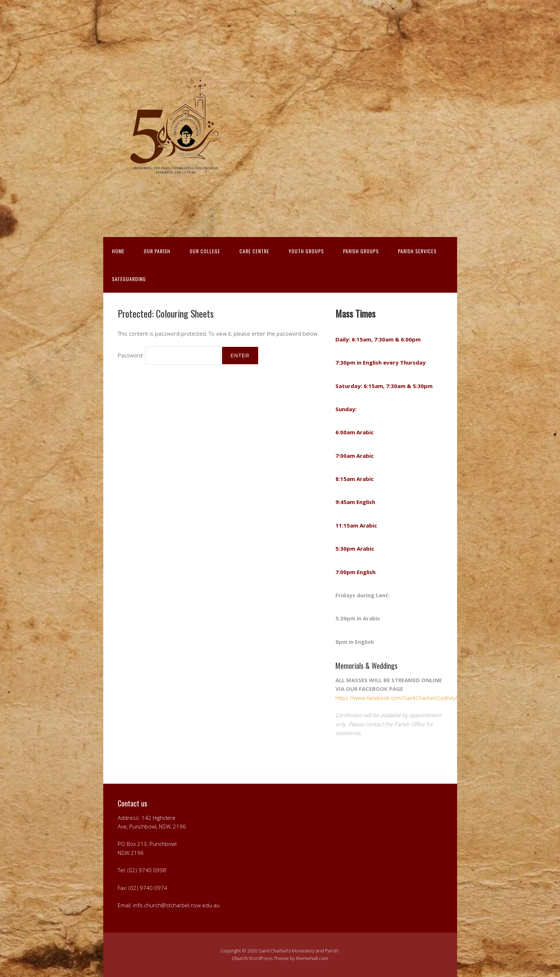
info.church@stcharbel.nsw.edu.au (176, 905)
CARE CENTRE (254, 251)
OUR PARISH (157, 251)
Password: (169, 355)
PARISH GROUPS (361, 251)
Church (240, 958)
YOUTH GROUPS (306, 251)
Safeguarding (129, 279)
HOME (118, 251)
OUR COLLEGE (205, 251)
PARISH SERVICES (417, 251)
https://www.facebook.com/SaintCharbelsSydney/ (396, 698)
